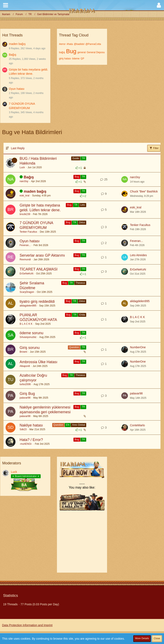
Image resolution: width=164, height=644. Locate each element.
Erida (82, 315)
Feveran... (25, 245)
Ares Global (78, 425)
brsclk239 (25, 214)
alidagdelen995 (28, 306)
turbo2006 (25, 384)
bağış (62, 52)
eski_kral (24, 196)
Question (74, 347)
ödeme (76, 59)
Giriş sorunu (30, 348)
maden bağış (17, 44)
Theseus (80, 283)
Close (157, 638)
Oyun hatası (17, 89)
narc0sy (24, 181)
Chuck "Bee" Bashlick (144, 191)
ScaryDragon (27, 292)
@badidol (79, 44)
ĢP (82, 59)
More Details (142, 638)
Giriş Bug (27, 394)
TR (83, 158)
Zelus (82, 222)
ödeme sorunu (31, 333)
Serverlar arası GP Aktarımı (42, 255)
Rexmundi (25, 260)
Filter (154, 148)
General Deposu (96, 52)
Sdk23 (23, 429)
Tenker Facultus (28, 232)
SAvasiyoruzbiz (28, 337)
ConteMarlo (137, 425)
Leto (83, 205)
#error (62, 44)
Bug (71, 51)
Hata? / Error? (31, 440)
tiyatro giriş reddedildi (37, 302)
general (81, 52)
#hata (70, 44)
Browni (23, 352)
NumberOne (138, 347)
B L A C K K (26, 324)
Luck (22, 167)
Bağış (13, 55)
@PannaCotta (93, 44)
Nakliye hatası (31, 425)
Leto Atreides (138, 255)
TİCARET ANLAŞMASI (39, 269)
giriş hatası (65, 59)
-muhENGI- (26, 444)
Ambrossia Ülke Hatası (38, 362)
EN (68, 425)
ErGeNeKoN (27, 274)
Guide (76, 158)
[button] (6, 5)
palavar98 (25, 398)
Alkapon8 (25, 366)
